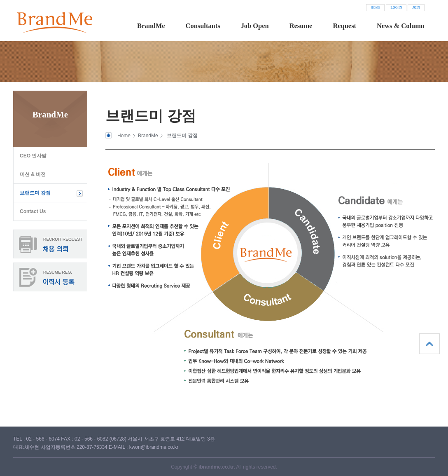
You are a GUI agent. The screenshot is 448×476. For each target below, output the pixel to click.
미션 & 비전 (33, 174)
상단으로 (429, 344)
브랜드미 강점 (35, 193)
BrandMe (151, 26)
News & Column (401, 26)
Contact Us (33, 211)
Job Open (255, 26)
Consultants (203, 26)
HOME (375, 8)
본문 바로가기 (0, 0)
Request (344, 26)
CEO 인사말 (33, 156)
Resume (301, 26)
